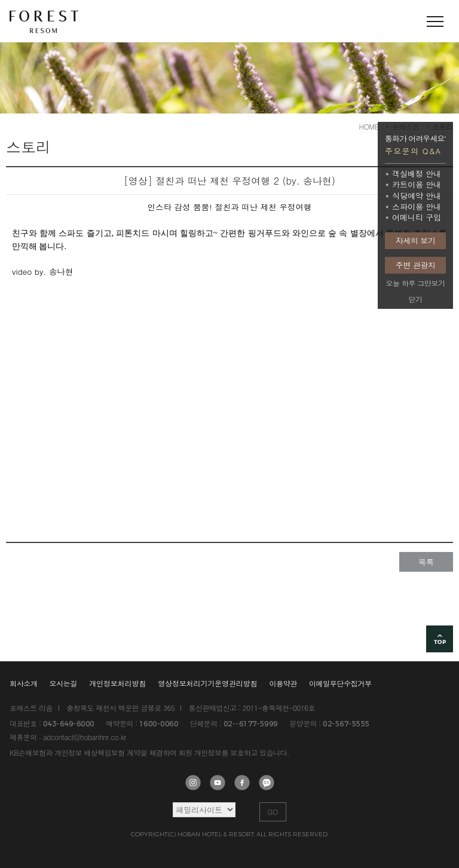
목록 (426, 562)
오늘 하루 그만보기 (415, 283)
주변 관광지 (415, 265)
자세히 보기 (415, 240)
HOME (369, 126)
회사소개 (24, 683)
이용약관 (283, 683)
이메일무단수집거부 (340, 683)
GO (273, 812)
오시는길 (64, 683)
